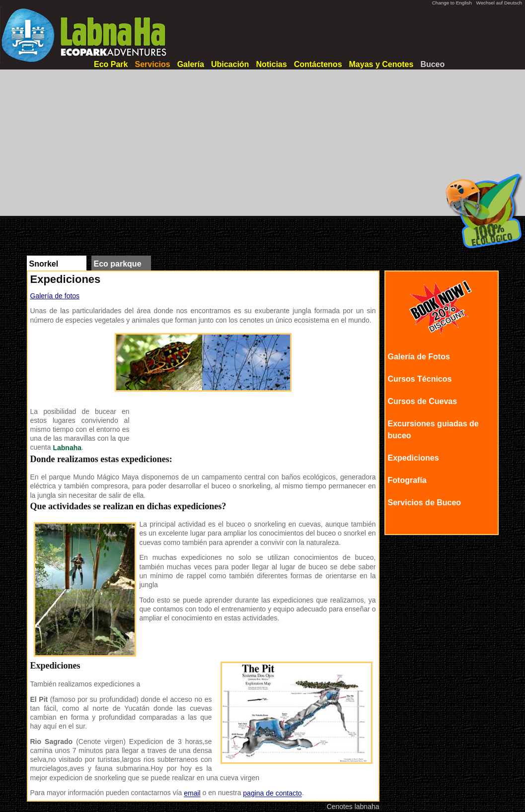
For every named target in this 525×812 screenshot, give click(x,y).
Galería (191, 64)
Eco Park (111, 64)
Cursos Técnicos (420, 379)
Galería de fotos (55, 296)
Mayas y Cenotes (381, 64)
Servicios (152, 64)
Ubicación (230, 64)
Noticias (271, 64)
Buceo (432, 64)
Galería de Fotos (419, 357)
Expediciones (413, 458)
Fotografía (407, 480)
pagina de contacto (272, 794)
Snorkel (44, 264)
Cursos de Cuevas (423, 401)
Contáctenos (318, 64)
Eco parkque (118, 264)
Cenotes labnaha (353, 807)
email (192, 794)
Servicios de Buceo (425, 503)
